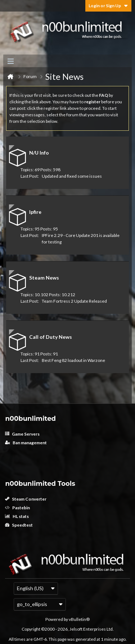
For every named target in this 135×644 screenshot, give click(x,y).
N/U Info (39, 153)
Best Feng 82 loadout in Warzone (73, 360)
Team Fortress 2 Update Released (74, 301)
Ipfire (35, 212)
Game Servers (22, 434)
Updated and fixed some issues (72, 176)
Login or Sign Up (108, 6)
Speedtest (19, 525)
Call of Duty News (51, 337)
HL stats (17, 516)
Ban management (26, 443)
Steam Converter (26, 499)
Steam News (44, 278)
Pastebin (17, 508)
